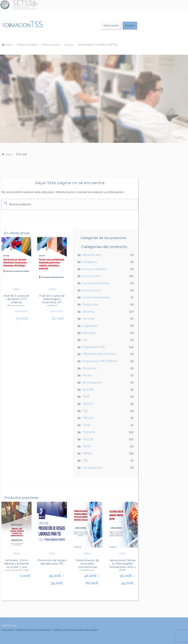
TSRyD (87, 453)
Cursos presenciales (96, 283)
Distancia (88, 312)
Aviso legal (8, 629)
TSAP (86, 397)
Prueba (87, 375)
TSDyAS (88, 418)
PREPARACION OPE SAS (99, 354)
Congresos (90, 262)
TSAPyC (88, 404)
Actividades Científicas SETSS (98, 45)
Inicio (7, 45)
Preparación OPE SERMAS (100, 361)
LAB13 (16, 264)
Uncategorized (92, 468)
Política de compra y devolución (34, 629)
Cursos (69, 45)
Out (85, 340)
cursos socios (91, 290)
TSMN (86, 446)
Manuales (89, 333)
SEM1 (17, 529)
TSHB (86, 425)
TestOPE (88, 390)
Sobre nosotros (27, 45)
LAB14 (52, 264)
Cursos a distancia (95, 269)
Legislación (90, 326)
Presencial (89, 368)
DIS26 (87, 529)
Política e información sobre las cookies (75, 629)
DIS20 (123, 529)
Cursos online (92, 276)
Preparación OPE (94, 347)
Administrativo (92, 255)
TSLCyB (88, 439)
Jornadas (88, 319)
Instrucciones (51, 45)
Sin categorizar (92, 382)
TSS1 (52, 529)
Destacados (90, 304)
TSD (85, 411)
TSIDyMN (89, 432)
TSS (85, 461)
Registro (130, 26)
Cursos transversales (96, 297)
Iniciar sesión (111, 26)
